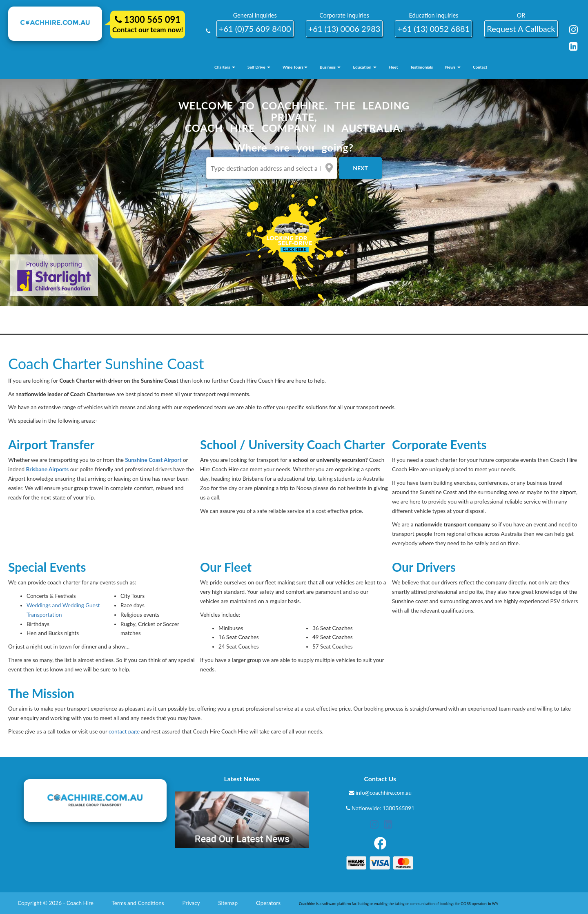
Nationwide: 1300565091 (383, 808)
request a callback (521, 29)
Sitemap (228, 903)
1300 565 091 (148, 19)
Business (330, 67)
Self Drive (259, 67)
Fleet (393, 67)
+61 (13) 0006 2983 (344, 29)
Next (360, 168)
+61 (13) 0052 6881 (433, 29)
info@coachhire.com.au (384, 793)
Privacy (192, 903)
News (453, 67)
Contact (480, 67)
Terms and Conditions (138, 903)
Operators (269, 903)
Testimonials (421, 67)
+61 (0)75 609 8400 (255, 29)
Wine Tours (295, 67)
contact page (124, 731)
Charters (225, 67)
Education (364, 67)
